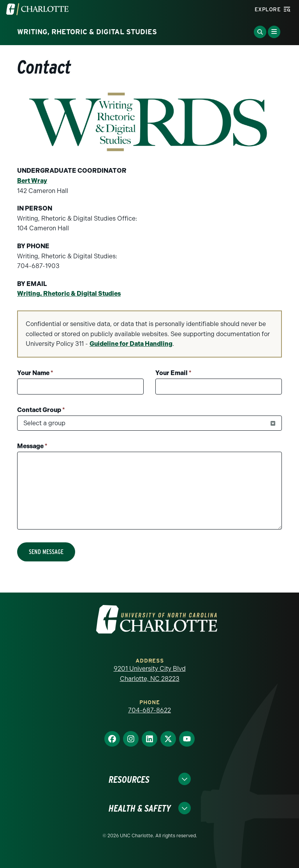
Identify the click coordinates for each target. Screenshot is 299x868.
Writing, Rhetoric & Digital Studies (69, 294)
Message (32, 446)
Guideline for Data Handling (131, 344)
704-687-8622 (149, 710)
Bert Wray (32, 181)
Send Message (46, 552)
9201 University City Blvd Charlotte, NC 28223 (150, 674)
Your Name (35, 373)
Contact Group (41, 410)
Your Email (173, 373)
